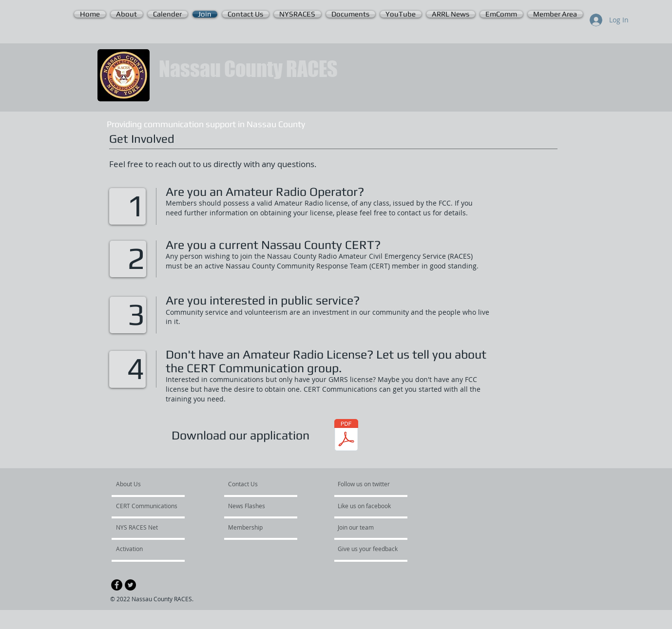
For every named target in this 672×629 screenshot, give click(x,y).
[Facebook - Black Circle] (117, 585)
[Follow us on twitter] (365, 484)
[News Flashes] (256, 506)
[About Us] (153, 484)
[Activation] (142, 549)
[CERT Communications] (147, 506)
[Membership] (254, 528)
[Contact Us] (251, 484)
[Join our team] (364, 528)
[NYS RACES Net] (142, 528)
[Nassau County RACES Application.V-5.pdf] (346, 436)
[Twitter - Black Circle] (130, 585)
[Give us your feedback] (373, 549)
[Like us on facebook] (367, 506)
